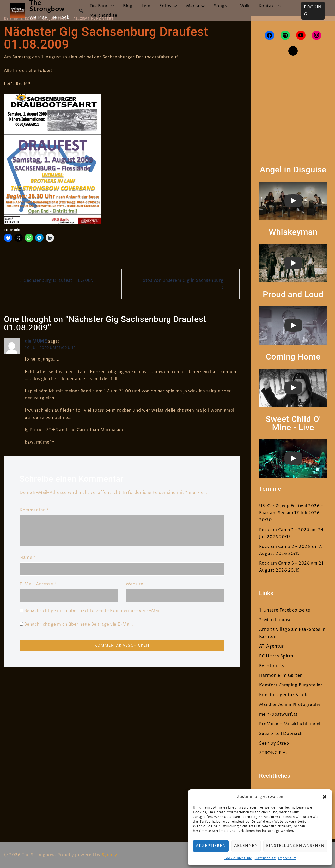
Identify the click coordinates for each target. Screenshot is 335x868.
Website (135, 584)
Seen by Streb (274, 743)
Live (146, 6)
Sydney (109, 855)
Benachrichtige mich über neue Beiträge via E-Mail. (79, 624)
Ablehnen (246, 846)
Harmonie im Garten (281, 675)
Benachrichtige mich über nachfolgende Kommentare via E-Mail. (93, 611)
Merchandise (103, 15)
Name (28, 558)
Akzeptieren (211, 846)
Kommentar (34, 510)
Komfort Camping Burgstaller (291, 685)
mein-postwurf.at (278, 714)
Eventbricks (272, 666)
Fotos (165, 6)
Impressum (287, 858)
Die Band (99, 6)
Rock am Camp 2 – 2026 (285, 547)
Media (193, 6)
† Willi (243, 6)
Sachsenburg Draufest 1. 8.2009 (59, 280)
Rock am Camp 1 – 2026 (284, 530)
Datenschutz (265, 858)
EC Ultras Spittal (277, 656)
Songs (220, 6)
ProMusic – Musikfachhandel (290, 724)
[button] (325, 797)
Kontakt (267, 6)
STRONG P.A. (273, 753)
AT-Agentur (272, 646)
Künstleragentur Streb (283, 695)
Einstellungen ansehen (295, 846)
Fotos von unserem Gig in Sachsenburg (182, 280)
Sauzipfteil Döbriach (281, 734)
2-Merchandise (275, 620)
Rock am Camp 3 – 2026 (285, 563)
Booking (313, 11)
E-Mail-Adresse (38, 584)
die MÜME (36, 341)
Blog (128, 6)
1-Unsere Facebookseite (285, 610)
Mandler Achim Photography (290, 705)
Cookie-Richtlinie (238, 858)
